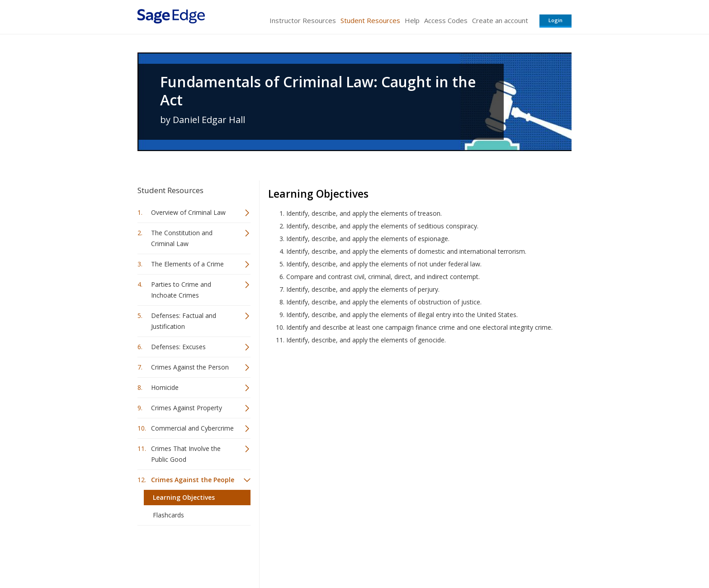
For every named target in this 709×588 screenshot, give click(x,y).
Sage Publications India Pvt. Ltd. (269, 554)
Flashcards (168, 515)
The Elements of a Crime (187, 264)
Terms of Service (406, 554)
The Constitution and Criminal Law (182, 238)
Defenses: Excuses (178, 347)
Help (412, 20)
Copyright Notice (461, 554)
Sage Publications (189, 554)
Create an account (500, 20)
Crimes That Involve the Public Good (186, 454)
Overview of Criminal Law (188, 212)
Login (555, 20)
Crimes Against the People (193, 480)
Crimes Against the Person (190, 367)
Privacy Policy (512, 554)
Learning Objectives (184, 497)
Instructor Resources (303, 20)
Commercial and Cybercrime (192, 428)
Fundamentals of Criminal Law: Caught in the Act (318, 91)
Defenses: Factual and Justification (184, 321)
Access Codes (446, 20)
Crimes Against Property (187, 408)
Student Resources (370, 20)
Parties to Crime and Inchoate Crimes (181, 290)
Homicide (165, 387)
